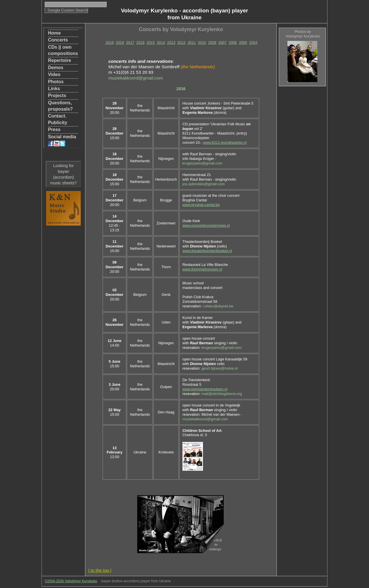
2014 (161, 42)
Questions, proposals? (60, 106)
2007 (223, 42)
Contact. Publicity (58, 119)
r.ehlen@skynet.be (218, 306)
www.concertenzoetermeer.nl (206, 225)
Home (54, 33)
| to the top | (100, 570)
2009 (212, 42)
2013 (171, 42)
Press (54, 129)
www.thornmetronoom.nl (202, 269)
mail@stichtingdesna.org (222, 394)
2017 (130, 42)
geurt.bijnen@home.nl (220, 368)
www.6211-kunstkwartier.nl (225, 142)
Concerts (58, 40)
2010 (202, 42)
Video (54, 74)
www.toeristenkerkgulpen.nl (205, 389)
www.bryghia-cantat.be (201, 205)
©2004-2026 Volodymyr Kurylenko (71, 581)
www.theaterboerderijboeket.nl (207, 251)
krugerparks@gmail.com (203, 163)
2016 (140, 42)
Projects (57, 96)
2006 (233, 42)
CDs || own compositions (63, 50)
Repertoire (59, 60)
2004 (253, 42)
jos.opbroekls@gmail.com (204, 184)
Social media (62, 140)
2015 (150, 42)
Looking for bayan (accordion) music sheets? (63, 174)
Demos (55, 68)
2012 (181, 42)
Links (54, 89)
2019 (110, 42)
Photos (56, 82)
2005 (243, 42)
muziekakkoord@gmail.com (136, 78)
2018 (120, 42)
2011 (192, 42)
